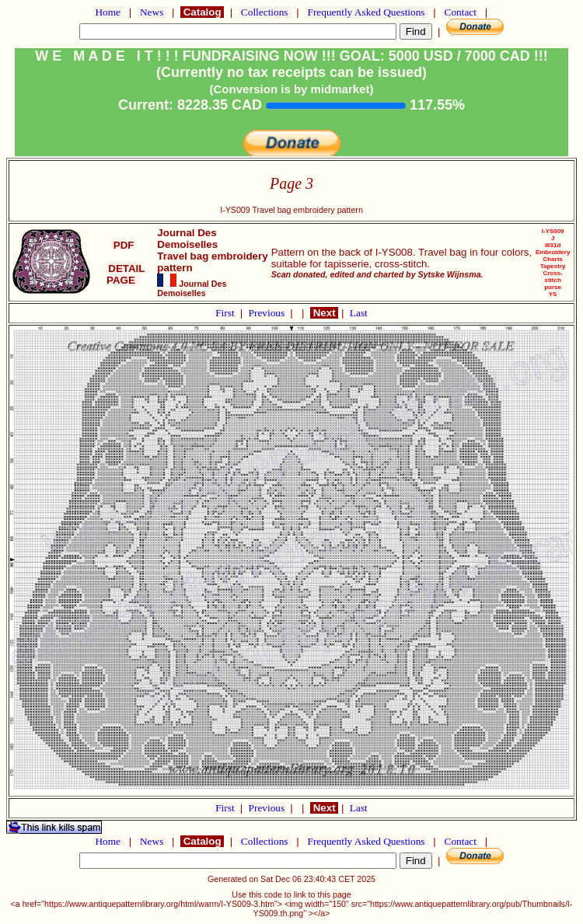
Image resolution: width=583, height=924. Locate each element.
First (226, 313)
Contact (460, 12)
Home (108, 12)
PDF (124, 245)
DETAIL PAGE (124, 274)
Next (324, 313)
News (152, 12)
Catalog (202, 12)
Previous (268, 313)
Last (359, 313)
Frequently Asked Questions (366, 12)
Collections (265, 12)
